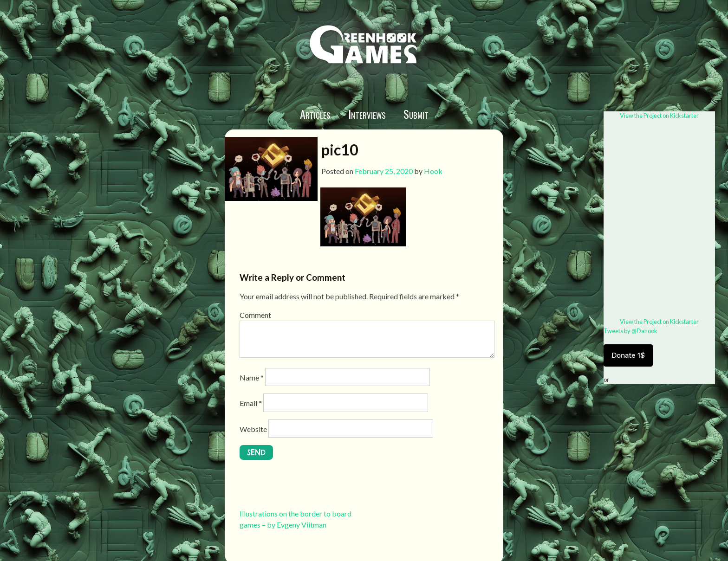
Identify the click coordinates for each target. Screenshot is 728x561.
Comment (255, 315)
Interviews (367, 114)
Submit (416, 114)
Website (253, 429)
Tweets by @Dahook (630, 331)
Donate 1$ (628, 355)
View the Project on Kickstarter (659, 116)
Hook (433, 171)
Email (251, 403)
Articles (315, 114)
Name (252, 377)
